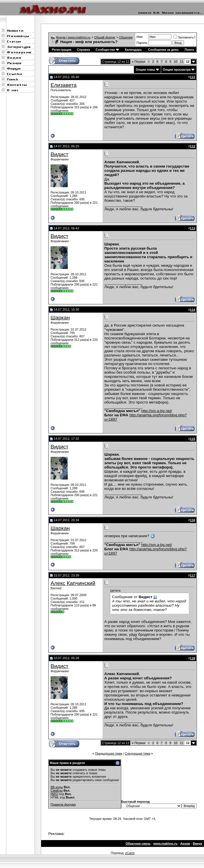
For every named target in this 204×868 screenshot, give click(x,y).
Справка (83, 50)
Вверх (198, 843)
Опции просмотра (177, 70)
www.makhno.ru (166, 843)
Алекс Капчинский (73, 583)
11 (182, 62)
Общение (126, 37)
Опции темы (145, 70)
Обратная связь (138, 843)
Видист (59, 154)
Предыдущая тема (108, 753)
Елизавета (64, 85)
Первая (138, 62)
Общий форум (105, 37)
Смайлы (57, 790)
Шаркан (60, 318)
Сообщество (107, 50)
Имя (140, 37)
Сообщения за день (163, 50)
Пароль (142, 43)
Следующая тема (137, 753)
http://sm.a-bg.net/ (156, 411)
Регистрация (62, 50)
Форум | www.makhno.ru (73, 37)
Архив (185, 843)
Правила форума (63, 804)
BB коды (57, 787)
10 (175, 62)
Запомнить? (185, 37)
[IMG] (54, 794)
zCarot (130, 853)
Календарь (133, 50)
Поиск (189, 50)
